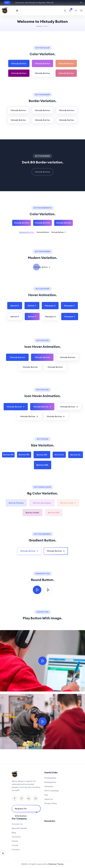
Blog (14, 832)
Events (15, 841)
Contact (16, 849)
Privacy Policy (51, 803)
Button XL (76, 455)
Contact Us (17, 824)
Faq (46, 795)
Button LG (59, 455)
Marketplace (50, 778)
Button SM (8, 455)
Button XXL (43, 465)
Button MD (24, 455)
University (49, 786)
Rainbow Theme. (56, 864)
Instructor (16, 837)
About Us (49, 799)
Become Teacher (19, 828)
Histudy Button (19, 63)
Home (39, 26)
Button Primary (16, 503)
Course (15, 845)
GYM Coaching (51, 791)
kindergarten (50, 782)
